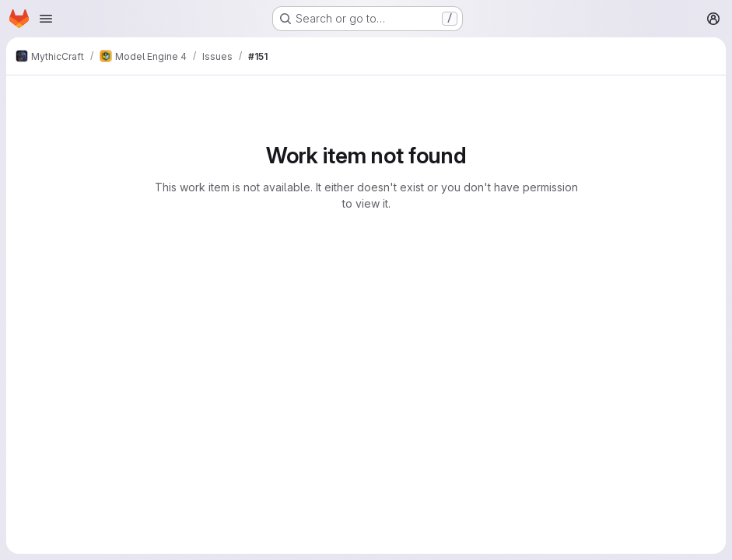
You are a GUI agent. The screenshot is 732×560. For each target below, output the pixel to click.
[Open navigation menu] (46, 19)
